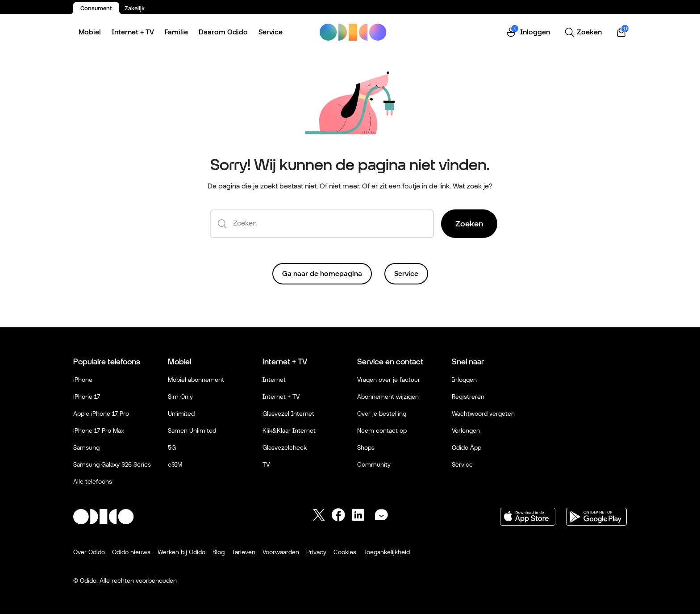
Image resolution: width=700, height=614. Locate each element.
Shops (366, 447)
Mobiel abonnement (196, 380)
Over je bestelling (382, 414)
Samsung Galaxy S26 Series (112, 464)
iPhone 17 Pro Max (99, 430)
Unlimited (181, 414)
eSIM (175, 464)
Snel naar (468, 361)
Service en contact (390, 361)
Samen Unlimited (192, 430)
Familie (176, 32)
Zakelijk (135, 8)
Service (271, 32)
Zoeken (469, 223)
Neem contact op (382, 430)
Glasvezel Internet (288, 414)
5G (172, 447)
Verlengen (466, 430)
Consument (96, 8)
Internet (274, 380)
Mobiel (90, 32)
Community (374, 464)
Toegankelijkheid (387, 552)
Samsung (86, 447)
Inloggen (464, 380)
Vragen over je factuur (389, 380)
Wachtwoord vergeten (483, 414)
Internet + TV (133, 32)
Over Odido (89, 552)
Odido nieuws (131, 552)
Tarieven (244, 552)
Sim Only (180, 397)
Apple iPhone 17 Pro (101, 414)
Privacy (316, 552)
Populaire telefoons (107, 361)
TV (266, 464)
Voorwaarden (281, 552)
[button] (528, 32)
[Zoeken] (583, 32)
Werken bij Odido (181, 552)
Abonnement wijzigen (388, 397)
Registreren (468, 397)
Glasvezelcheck (285, 447)
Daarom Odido (223, 32)
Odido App (467, 447)
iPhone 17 (87, 397)
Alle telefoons (93, 481)
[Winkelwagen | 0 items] (621, 32)
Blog (219, 552)
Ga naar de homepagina (322, 274)
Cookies (345, 552)
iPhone (83, 380)
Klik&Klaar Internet (289, 430)
